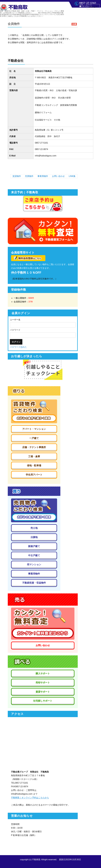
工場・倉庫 (34, 456)
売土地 (34, 528)
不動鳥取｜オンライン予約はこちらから (30, 798)
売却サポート (43, 683)
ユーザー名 (15, 320)
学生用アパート (34, 475)
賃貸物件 (17, 176)
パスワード (15, 330)
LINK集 (72, 176)
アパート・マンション (34, 429)
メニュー (93, 7)
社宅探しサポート (43, 701)
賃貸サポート (43, 692)
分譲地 (34, 537)
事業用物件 (43, 176)
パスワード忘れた (18, 347)
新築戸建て (34, 546)
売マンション (34, 565)
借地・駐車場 (34, 466)
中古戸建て (34, 555)
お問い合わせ (58, 176)
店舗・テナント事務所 (34, 447)
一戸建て (34, 438)
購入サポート (43, 674)
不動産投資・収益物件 (34, 583)
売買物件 (29, 176)
